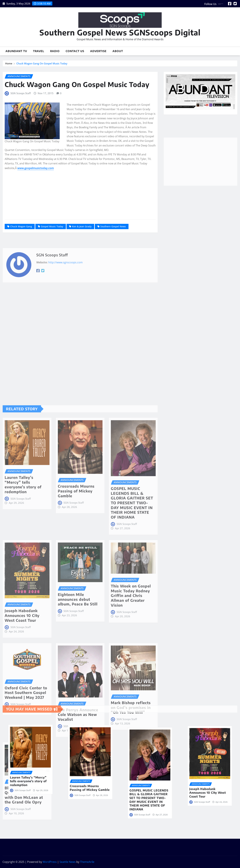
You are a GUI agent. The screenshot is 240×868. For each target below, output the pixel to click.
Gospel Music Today (52, 226)
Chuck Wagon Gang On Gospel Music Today (42, 63)
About (118, 51)
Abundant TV (16, 51)
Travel (39, 51)
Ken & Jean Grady (82, 226)
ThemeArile (87, 862)
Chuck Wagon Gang (21, 226)
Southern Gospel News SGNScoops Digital (120, 32)
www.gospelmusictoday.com (36, 168)
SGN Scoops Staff (21, 93)
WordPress (50, 862)
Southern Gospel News (113, 226)
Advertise (98, 51)
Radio (55, 51)
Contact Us (75, 51)
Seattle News (68, 862)
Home (9, 63)
